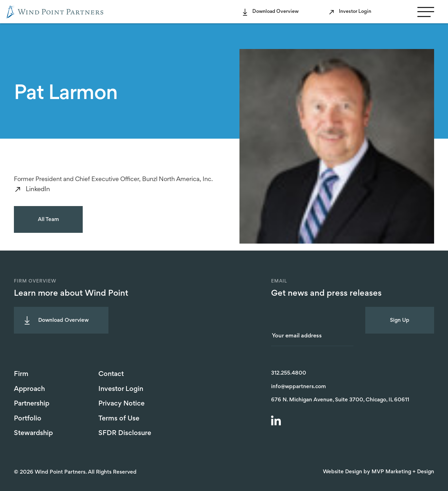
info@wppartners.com (299, 387)
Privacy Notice (121, 404)
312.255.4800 (289, 373)
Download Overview (275, 12)
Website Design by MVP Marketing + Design (378, 472)
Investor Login (355, 12)
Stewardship (33, 433)
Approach (29, 389)
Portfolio (28, 419)
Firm (21, 374)
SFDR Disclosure (125, 433)
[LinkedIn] (277, 422)
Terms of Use (119, 419)
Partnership (32, 404)
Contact (111, 374)
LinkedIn (38, 190)
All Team (48, 220)
